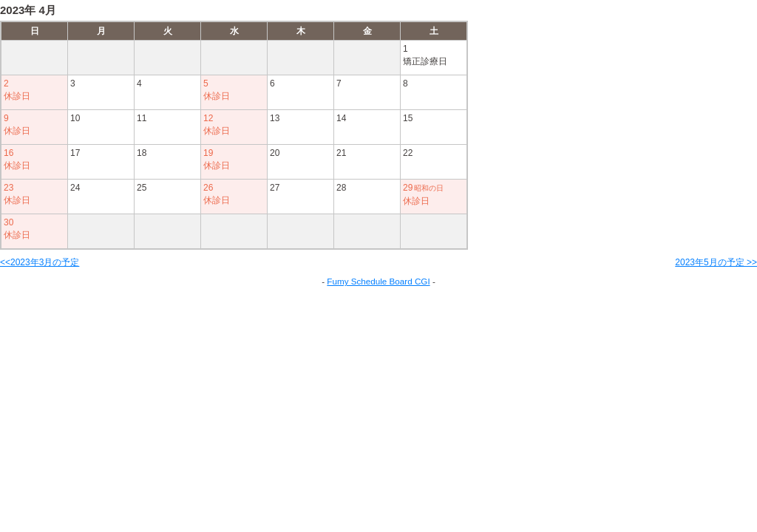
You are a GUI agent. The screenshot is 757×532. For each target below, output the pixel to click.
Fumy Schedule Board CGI (378, 281)
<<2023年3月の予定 (40, 262)
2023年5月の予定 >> (716, 262)
